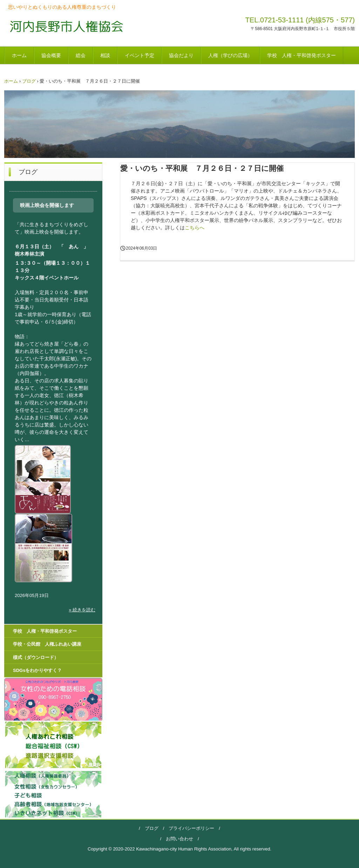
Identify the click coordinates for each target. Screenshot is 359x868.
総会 (81, 55)
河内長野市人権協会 (64, 26)
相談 (105, 55)
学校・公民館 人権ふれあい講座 (47, 644)
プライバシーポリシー (189, 828)
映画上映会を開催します (47, 205)
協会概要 (51, 55)
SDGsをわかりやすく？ (37, 670)
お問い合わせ (179, 839)
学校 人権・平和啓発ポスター (302, 55)
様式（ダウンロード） (36, 657)
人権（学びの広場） (230, 55)
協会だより (181, 55)
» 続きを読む (82, 610)
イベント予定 (140, 55)
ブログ (29, 81)
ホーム (19, 55)
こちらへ (195, 228)
